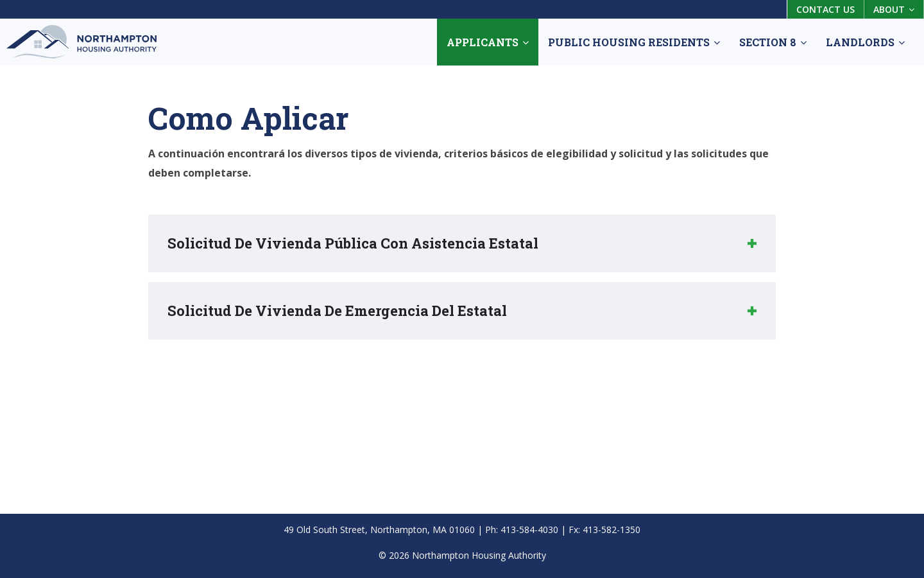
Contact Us (826, 9)
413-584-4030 (529, 530)
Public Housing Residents (634, 42)
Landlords (865, 42)
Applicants (488, 42)
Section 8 (773, 42)
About (894, 9)
